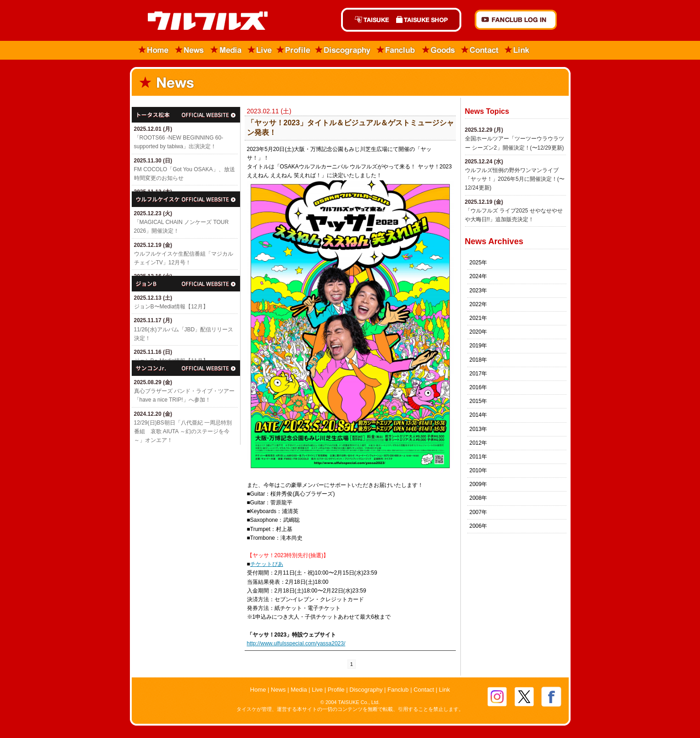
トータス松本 (186, 115)
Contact (480, 50)
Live (260, 50)
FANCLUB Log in (516, 20)
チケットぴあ (267, 564)
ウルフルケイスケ (186, 199)
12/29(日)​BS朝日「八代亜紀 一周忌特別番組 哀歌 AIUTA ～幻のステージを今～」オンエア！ (183, 431)
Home (151, 50)
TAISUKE (367, 20)
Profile (294, 50)
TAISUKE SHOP (427, 20)
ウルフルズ (202, 21)
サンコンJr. (186, 368)
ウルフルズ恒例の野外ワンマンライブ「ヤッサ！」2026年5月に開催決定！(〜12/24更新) (515, 179)
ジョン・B (186, 284)
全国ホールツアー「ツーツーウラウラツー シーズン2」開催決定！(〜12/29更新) (515, 143)
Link (517, 50)
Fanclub (396, 50)
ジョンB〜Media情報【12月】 (171, 307)
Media (227, 50)
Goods (438, 50)
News (190, 50)
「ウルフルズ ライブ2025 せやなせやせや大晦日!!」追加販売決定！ (514, 215)
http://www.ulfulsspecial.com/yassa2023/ (296, 643)
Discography (343, 50)
